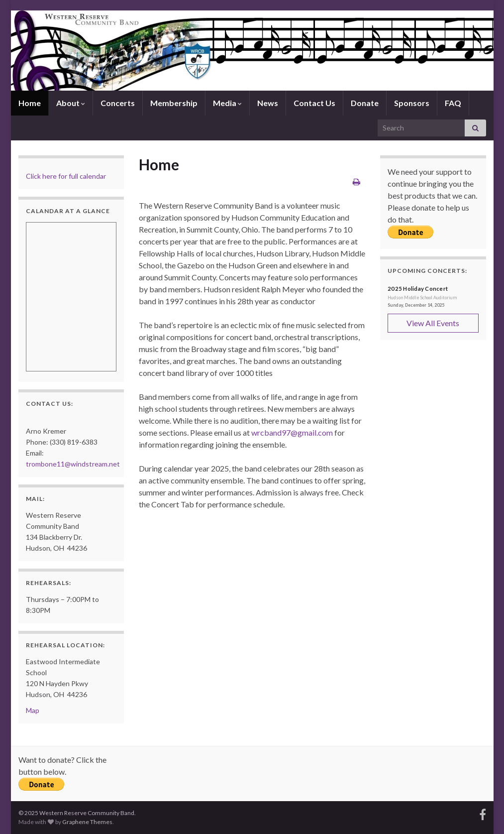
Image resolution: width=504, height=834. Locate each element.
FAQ (453, 103)
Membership (174, 103)
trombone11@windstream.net (73, 464)
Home (30, 103)
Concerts (118, 103)
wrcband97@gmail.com (292, 432)
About (71, 103)
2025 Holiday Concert (418, 289)
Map (33, 710)
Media (227, 103)
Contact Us (314, 103)
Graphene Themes (87, 822)
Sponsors (412, 103)
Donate (365, 103)
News (268, 103)
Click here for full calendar (66, 176)
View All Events (433, 323)
